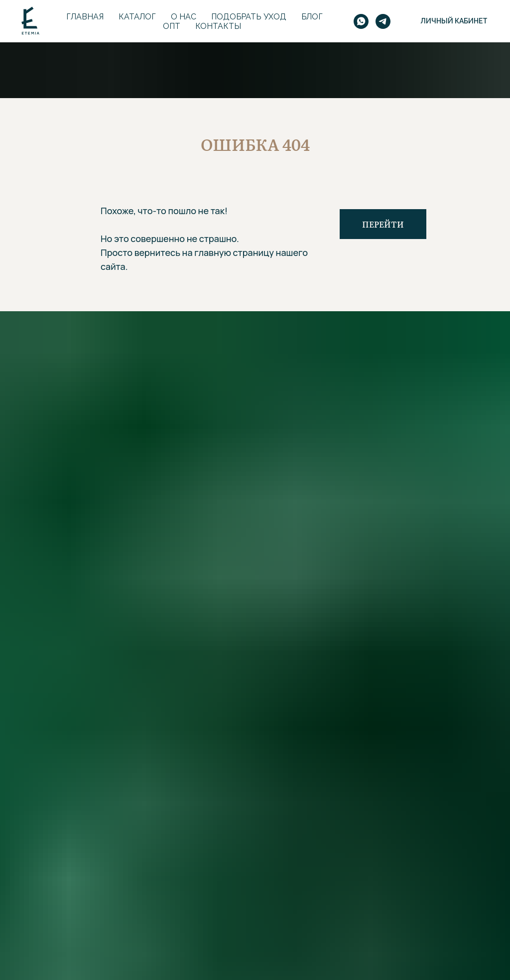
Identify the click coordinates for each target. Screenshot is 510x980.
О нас (184, 17)
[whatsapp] (361, 21)
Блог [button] (312, 17)
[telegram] (383, 21)
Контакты (218, 26)
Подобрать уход (249, 17)
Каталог (137, 17)
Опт (172, 26)
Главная (85, 17)
